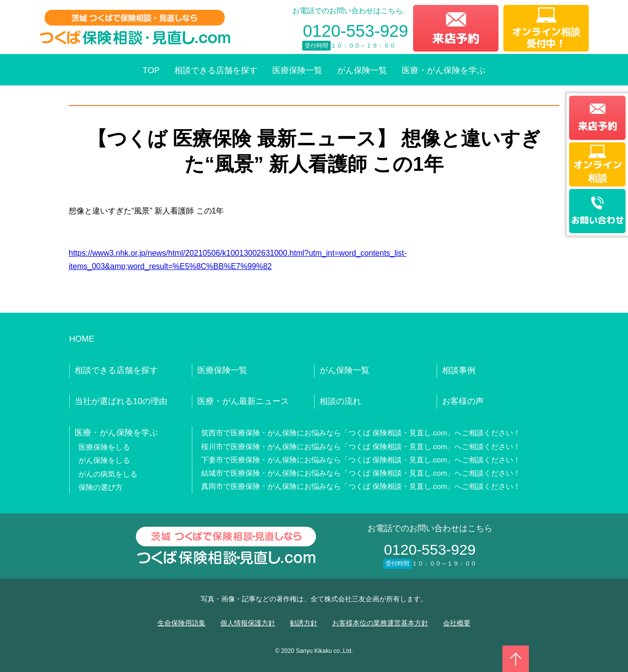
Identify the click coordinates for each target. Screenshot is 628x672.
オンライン (598, 171)
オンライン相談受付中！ (546, 37)
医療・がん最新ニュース (243, 401)
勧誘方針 (304, 623)
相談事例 (459, 370)
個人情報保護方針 (248, 623)
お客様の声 (463, 401)
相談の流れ (340, 401)
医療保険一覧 (297, 70)
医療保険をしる (104, 447)
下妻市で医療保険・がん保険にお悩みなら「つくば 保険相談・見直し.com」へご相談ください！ (361, 460)
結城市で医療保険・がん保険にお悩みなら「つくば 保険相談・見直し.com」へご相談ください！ (361, 473)
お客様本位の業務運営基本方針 (380, 623)
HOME (82, 339)
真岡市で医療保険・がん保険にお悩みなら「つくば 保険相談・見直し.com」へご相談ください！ (361, 486)
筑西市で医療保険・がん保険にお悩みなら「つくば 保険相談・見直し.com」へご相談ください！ (361, 433)
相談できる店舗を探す (216, 70)
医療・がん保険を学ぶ (444, 70)
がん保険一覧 (362, 70)
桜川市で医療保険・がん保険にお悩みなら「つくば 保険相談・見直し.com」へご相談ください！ (361, 446)
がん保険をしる (104, 460)
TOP (151, 70)
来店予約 (456, 38)
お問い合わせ (598, 220)
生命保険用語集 (182, 623)
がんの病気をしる (108, 474)
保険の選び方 (101, 487)
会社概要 (457, 623)
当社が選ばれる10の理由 (121, 401)
